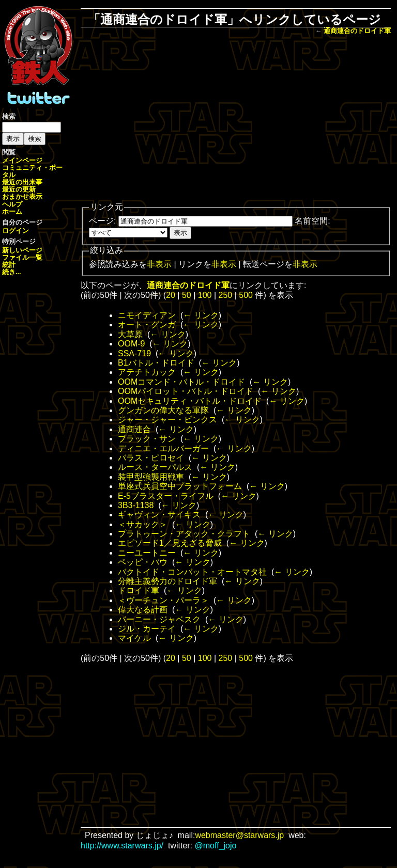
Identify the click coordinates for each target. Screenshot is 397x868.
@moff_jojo (216, 846)
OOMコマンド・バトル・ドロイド (181, 382)
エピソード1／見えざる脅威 (170, 543)
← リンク (201, 315)
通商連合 (134, 429)
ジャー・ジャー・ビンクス (167, 420)
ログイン (16, 231)
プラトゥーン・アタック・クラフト (184, 534)
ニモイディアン (147, 315)
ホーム (12, 211)
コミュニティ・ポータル (32, 171)
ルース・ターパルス (155, 467)
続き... (12, 272)
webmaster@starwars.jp (239, 835)
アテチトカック (147, 372)
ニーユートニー (147, 553)
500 (246, 295)
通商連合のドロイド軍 (357, 31)
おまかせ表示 (22, 196)
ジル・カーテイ (147, 629)
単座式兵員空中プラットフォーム (180, 486)
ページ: (102, 221)
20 (171, 295)
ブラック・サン (147, 439)
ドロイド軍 (139, 590)
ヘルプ (12, 204)
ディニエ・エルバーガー (163, 448)
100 (205, 295)
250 (226, 295)
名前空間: (312, 221)
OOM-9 (131, 344)
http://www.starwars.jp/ (122, 846)
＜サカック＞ (143, 524)
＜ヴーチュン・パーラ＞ (163, 600)
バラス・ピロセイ (151, 458)
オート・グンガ (147, 325)
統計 (9, 265)
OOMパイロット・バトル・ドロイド (186, 391)
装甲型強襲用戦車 (151, 477)
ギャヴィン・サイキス (159, 515)
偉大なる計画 (143, 610)
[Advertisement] (243, 119)
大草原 (130, 334)
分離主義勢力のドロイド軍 (167, 581)
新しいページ (22, 250)
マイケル (134, 638)
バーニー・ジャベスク (159, 619)
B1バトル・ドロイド (156, 363)
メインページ (22, 160)
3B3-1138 (136, 505)
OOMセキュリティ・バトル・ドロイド (190, 401)
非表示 (159, 264)
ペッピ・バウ (143, 562)
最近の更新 (19, 189)
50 (187, 295)
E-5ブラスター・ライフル (166, 496)
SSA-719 (134, 353)
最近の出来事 (22, 182)
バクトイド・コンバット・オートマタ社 (192, 572)
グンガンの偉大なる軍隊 (163, 410)
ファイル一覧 (22, 257)
